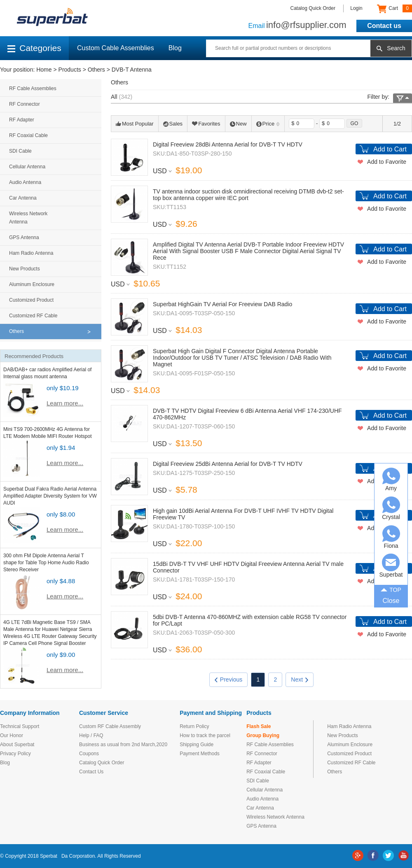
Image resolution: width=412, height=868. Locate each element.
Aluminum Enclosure (32, 284)
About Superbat (17, 745)
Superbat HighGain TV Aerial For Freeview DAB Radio (222, 304)
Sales (173, 124)
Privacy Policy (15, 754)
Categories (34, 48)
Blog (175, 48)
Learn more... (65, 403)
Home (44, 70)
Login (356, 8)
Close (391, 601)
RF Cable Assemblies (33, 88)
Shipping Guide (197, 745)
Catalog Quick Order (313, 8)
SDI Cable (20, 151)
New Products (25, 269)
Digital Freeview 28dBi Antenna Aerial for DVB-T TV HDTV (228, 144)
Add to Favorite (387, 162)
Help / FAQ (91, 735)
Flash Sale (259, 726)
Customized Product (31, 300)
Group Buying (263, 735)
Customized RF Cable (33, 316)
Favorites (206, 124)
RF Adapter (22, 120)
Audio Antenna (25, 182)
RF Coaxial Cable (28, 135)
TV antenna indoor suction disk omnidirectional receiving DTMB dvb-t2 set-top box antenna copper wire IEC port (248, 195)
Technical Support (20, 726)
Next (300, 680)
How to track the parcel (205, 735)
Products (70, 70)
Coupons (89, 754)
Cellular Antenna (27, 167)
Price (268, 124)
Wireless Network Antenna (28, 218)
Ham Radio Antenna (31, 253)
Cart (394, 9)
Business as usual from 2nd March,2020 (123, 745)
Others (96, 70)
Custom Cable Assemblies (116, 48)
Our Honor (12, 735)
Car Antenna (23, 198)
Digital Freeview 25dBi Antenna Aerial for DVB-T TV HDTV (228, 464)
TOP (391, 589)
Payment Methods (200, 754)
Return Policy (194, 726)
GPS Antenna (24, 237)
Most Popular (135, 124)
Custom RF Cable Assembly (110, 726)
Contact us (384, 26)
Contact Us (91, 772)
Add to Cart (390, 149)
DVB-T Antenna (132, 70)
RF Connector (25, 104)
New (238, 124)
